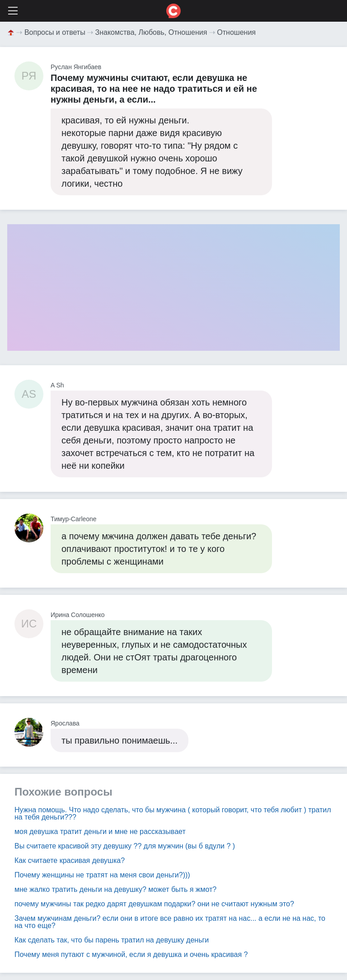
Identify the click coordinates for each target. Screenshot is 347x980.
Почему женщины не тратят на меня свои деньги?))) (102, 875)
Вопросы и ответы (55, 32)
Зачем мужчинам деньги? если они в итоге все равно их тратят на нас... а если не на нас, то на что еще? (170, 922)
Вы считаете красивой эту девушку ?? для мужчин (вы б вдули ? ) (125, 846)
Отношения (236, 32)
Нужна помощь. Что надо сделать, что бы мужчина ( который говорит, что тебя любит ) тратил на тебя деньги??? (173, 813)
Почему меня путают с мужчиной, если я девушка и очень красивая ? (131, 954)
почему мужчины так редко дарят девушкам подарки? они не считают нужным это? (154, 904)
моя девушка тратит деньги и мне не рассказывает (100, 832)
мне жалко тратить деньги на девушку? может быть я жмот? (115, 889)
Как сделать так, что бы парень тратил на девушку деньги (112, 940)
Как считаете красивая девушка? (70, 860)
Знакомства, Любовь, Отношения (151, 32)
